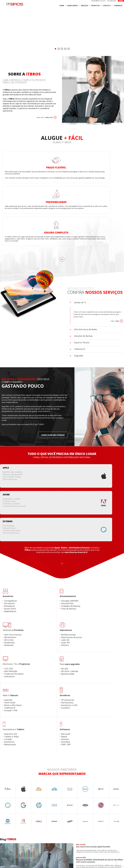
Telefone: (5, 754)
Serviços (85, 6)
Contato (107, 6)
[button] (106, 865)
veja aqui (92, 863)
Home (62, 6)
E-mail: (4, 743)
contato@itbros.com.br (97, 1)
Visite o (114, 692)
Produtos (96, 6)
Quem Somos (73, 6)
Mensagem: (6, 777)
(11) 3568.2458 (111, 1)
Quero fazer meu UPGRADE (51, 386)
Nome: (4, 731)
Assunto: (5, 766)
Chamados (118, 6)
